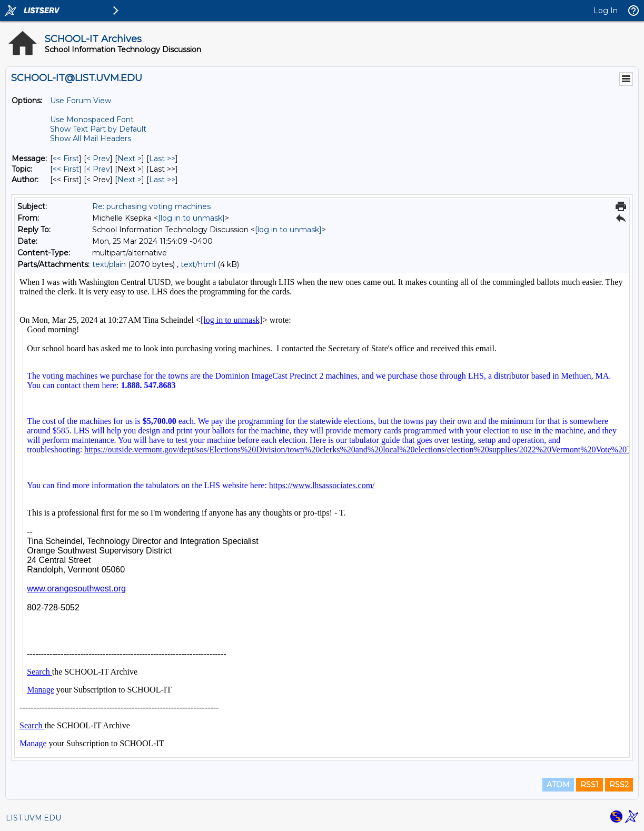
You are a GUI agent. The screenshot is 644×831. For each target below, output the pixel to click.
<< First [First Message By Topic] (66, 169)
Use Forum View (81, 101)
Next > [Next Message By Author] (130, 180)
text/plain (109, 264)
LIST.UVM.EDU (33, 818)
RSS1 (589, 785)
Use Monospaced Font (92, 120)
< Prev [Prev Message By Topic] (98, 169)
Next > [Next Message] (130, 159)
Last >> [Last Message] (162, 159)
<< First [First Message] (66, 159)
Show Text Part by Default (98, 129)
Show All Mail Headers (91, 138)
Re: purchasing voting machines (151, 206)
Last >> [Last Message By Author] (162, 180)
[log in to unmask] (191, 218)
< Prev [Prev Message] (98, 159)
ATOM (558, 785)
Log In (606, 11)
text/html (198, 264)
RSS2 (619, 785)
